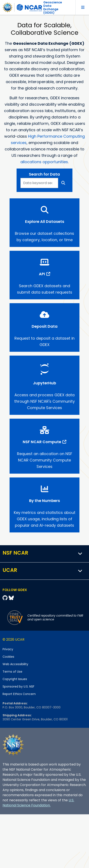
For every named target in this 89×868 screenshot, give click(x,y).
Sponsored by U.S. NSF (18, 686)
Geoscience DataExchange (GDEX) (53, 7)
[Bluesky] (11, 598)
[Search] (63, 183)
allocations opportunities (44, 162)
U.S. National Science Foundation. (38, 803)
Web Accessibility (15, 664)
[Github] (6, 598)
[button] (80, 554)
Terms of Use (12, 672)
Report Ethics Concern (19, 694)
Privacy (8, 649)
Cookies (8, 657)
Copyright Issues (15, 679)
